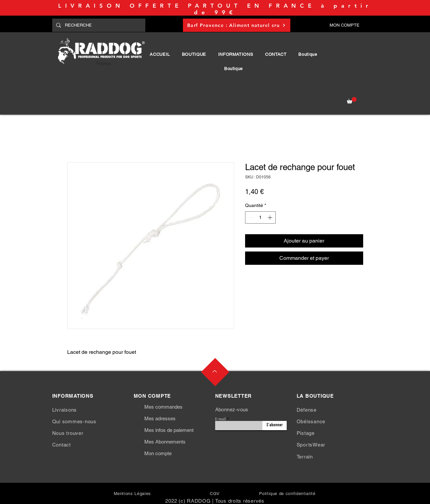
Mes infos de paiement (169, 430)
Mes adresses (160, 418)
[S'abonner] (275, 426)
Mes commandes (163, 407)
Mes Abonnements (165, 442)
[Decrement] (250, 217)
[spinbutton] (260, 217)
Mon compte (158, 453)
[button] (194, 54)
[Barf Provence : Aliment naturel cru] (237, 25)
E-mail (221, 419)
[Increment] (271, 217)
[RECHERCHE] (98, 25)
